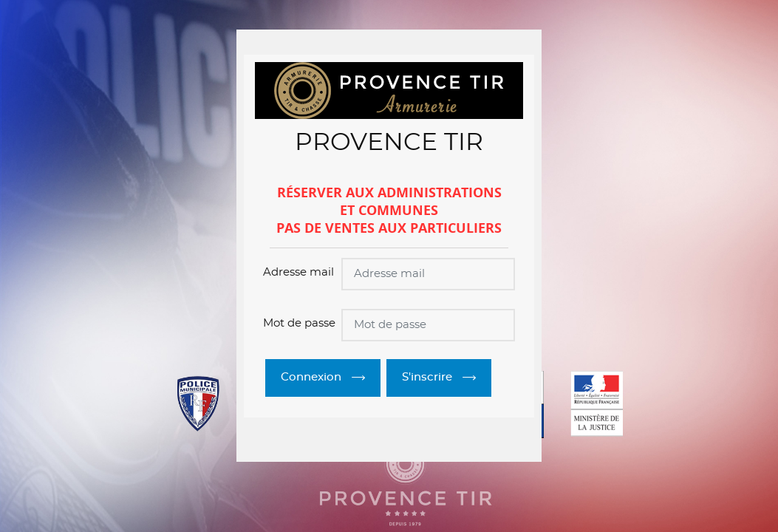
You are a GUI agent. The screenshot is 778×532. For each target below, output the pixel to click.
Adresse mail (298, 272)
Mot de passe (299, 323)
